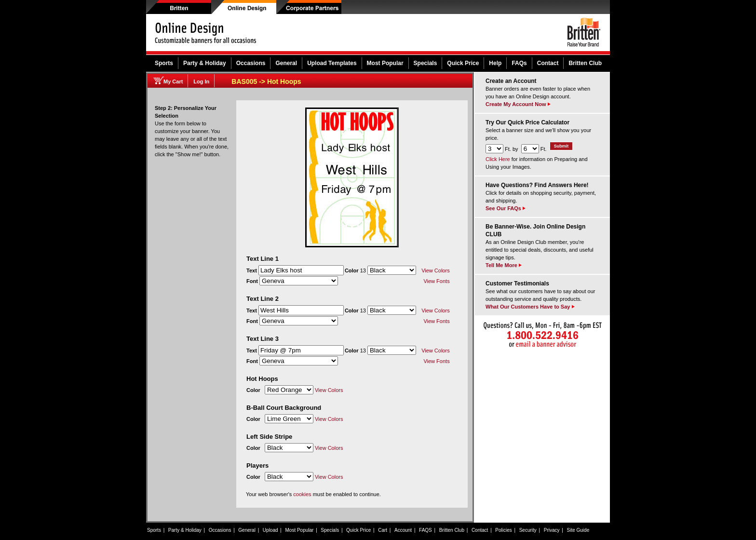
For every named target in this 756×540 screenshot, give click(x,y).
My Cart (173, 81)
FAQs (519, 63)
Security (528, 530)
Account (403, 530)
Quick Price (463, 63)
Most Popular (385, 63)
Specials (425, 63)
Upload (270, 530)
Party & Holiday (205, 63)
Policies (503, 530)
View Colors (436, 270)
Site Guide (578, 530)
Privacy (552, 530)
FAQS (425, 530)
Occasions (251, 63)
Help (495, 63)
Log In (201, 81)
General (286, 63)
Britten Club (585, 63)
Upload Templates (332, 63)
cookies (302, 494)
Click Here (498, 159)
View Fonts (436, 281)
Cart (383, 530)
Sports (164, 63)
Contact (548, 63)
